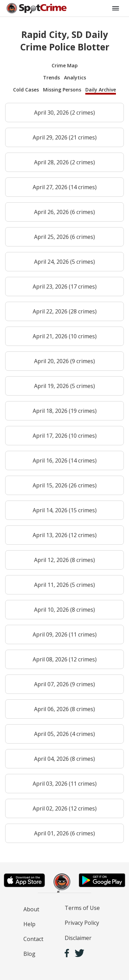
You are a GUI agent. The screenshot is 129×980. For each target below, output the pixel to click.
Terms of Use (82, 908)
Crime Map (65, 65)
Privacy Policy (82, 923)
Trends (51, 77)
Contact (33, 939)
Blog (29, 954)
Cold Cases (26, 90)
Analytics (75, 77)
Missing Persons (62, 90)
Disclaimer (78, 938)
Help (29, 924)
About (31, 909)
